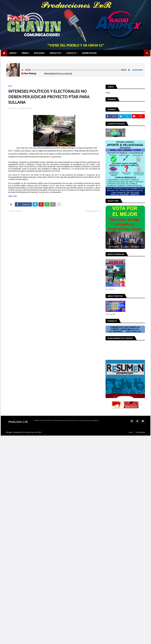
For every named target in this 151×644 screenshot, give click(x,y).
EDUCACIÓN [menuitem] (39, 53)
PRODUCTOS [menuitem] (55, 53)
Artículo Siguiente (92, 211)
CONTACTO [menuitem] (71, 53)
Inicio (10, 86)
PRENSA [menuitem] (25, 53)
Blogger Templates (14, 432)
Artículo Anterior (16, 211)
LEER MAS (13, 196)
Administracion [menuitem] (89, 53)
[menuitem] (4, 53)
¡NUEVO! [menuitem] (13, 53)
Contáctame (140, 432)
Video (108, 93)
